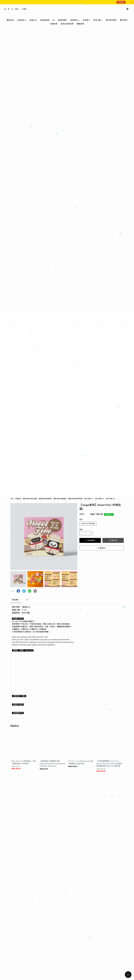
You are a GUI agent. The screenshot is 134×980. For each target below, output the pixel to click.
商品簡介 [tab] (16, 600)
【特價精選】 (121, 2)
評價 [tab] (27, 600)
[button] (18, 591)
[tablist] (67, 600)
